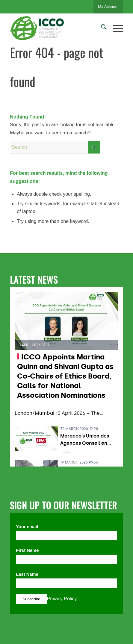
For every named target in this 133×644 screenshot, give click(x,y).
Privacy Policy (62, 599)
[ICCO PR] (55, 28)
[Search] (101, 28)
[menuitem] (101, 28)
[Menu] (115, 28)
